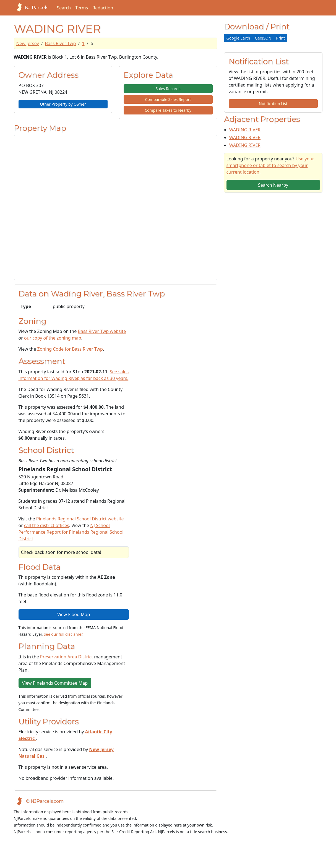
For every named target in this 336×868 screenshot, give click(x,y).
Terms (82, 8)
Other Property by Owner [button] (63, 104)
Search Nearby (273, 185)
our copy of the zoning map (53, 338)
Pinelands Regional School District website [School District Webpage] (80, 519)
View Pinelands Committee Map (55, 683)
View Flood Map (74, 614)
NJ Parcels (31, 8)
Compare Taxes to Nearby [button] (168, 110)
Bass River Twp (61, 43)
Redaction (103, 8)
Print (280, 38)
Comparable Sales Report (168, 99)
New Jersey (28, 43)
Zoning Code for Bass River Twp (70, 349)
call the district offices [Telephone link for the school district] (47, 525)
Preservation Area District (67, 657)
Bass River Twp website (102, 331)
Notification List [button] (273, 104)
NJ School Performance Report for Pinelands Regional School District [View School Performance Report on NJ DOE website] (71, 532)
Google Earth (238, 38)
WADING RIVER (245, 130)
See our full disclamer (63, 634)
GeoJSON (263, 38)
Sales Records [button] (168, 89)
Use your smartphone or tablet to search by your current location (270, 165)
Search (64, 8)
